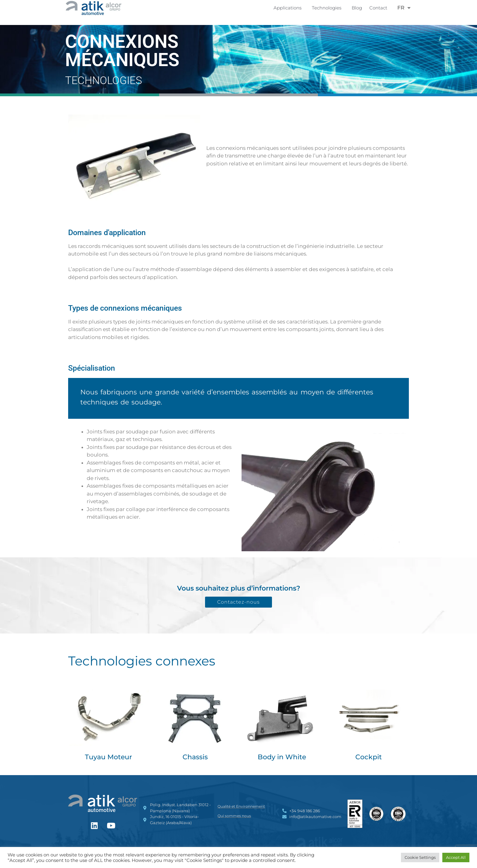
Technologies (328, 8)
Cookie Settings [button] (420, 857)
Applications (289, 8)
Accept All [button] (456, 857)
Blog (357, 8)
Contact (378, 8)
